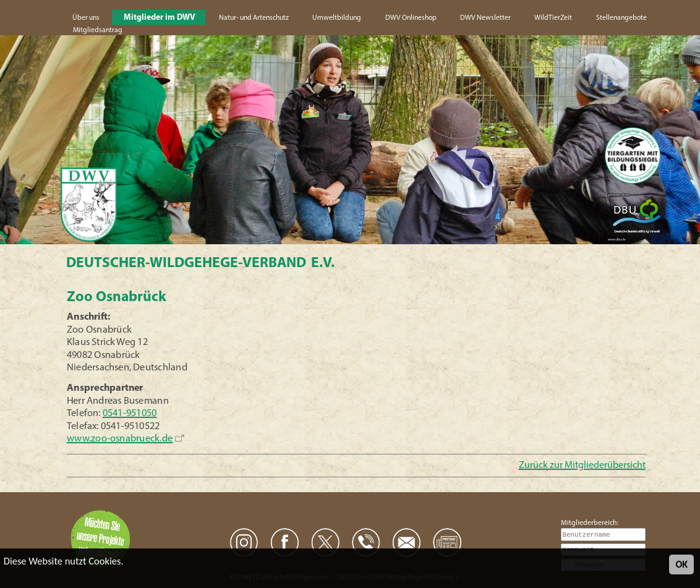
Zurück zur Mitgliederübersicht (582, 466)
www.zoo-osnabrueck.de (120, 439)
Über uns (86, 18)
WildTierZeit (553, 18)
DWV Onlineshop (411, 18)
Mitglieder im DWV (160, 18)
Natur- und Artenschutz (254, 18)
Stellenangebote (621, 18)
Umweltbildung (337, 18)
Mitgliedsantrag (98, 30)
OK (681, 564)
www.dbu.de (617, 240)
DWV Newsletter (485, 18)
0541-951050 (130, 414)
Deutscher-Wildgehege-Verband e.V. (200, 263)
